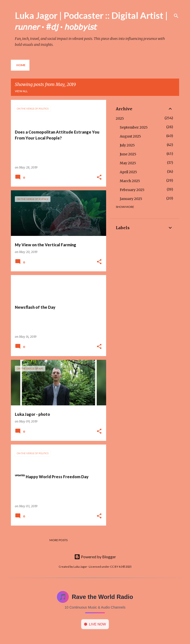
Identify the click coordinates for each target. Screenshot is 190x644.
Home (21, 65)
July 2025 (127, 145)
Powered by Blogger (95, 557)
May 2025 (128, 163)
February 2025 (132, 190)
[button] (99, 178)
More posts (59, 540)
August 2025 (130, 136)
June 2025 (128, 154)
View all (21, 91)
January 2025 (131, 199)
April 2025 (128, 172)
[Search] (176, 16)
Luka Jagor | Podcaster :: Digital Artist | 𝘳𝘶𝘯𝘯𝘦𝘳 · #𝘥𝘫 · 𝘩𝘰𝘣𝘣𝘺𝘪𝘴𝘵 (91, 21)
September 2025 (134, 127)
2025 (120, 118)
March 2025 (130, 181)
